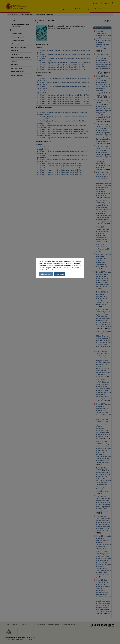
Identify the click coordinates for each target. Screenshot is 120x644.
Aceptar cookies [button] (59, 274)
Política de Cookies (69, 270)
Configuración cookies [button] (46, 274)
